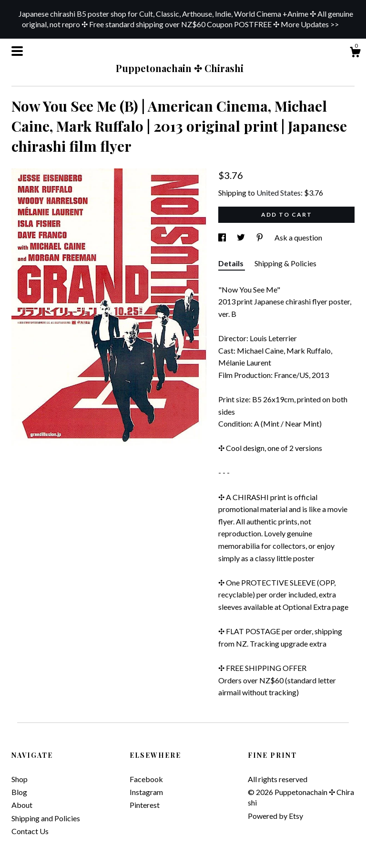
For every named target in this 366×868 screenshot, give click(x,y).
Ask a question (298, 237)
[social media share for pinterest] (260, 237)
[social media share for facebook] (223, 237)
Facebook (146, 779)
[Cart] (355, 53)
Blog (19, 792)
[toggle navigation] (17, 51)
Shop (20, 779)
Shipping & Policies (285, 263)
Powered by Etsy (275, 816)
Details (232, 263)
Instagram (146, 792)
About (22, 805)
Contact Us (30, 831)
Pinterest (145, 805)
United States (279, 193)
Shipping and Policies (46, 818)
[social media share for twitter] (242, 237)
